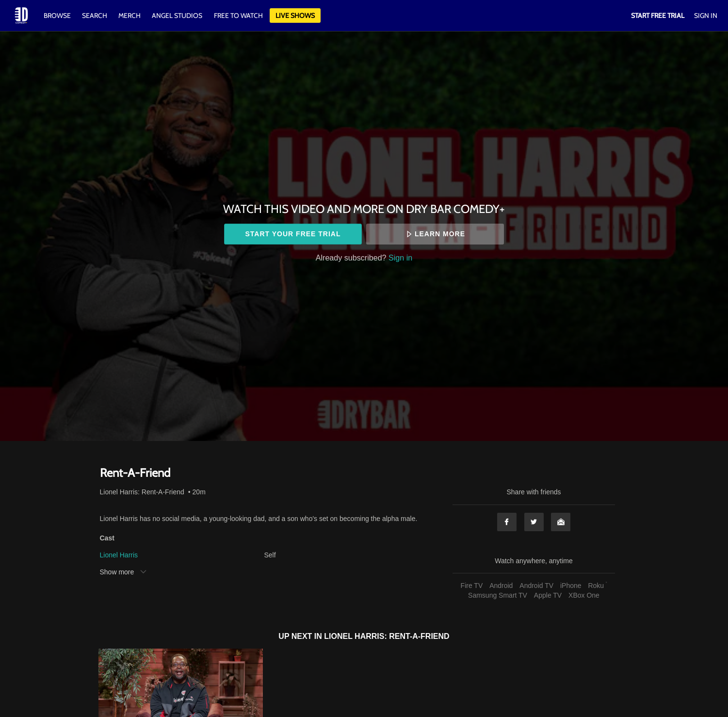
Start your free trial (293, 234)
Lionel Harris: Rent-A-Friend (142, 492)
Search (95, 16)
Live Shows (295, 16)
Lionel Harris (119, 555)
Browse (58, 16)
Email (561, 522)
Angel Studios (177, 16)
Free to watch (238, 16)
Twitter (534, 522)
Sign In (706, 16)
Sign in (400, 258)
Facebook (507, 522)
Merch (129, 16)
